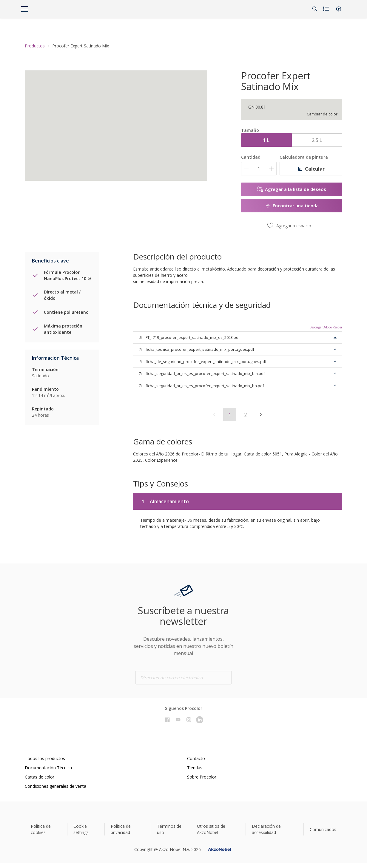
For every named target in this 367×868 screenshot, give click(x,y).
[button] (339, 9)
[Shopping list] (327, 9)
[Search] (315, 9)
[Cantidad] (259, 169)
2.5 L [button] (317, 140)
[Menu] (25, 9)
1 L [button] (266, 140)
